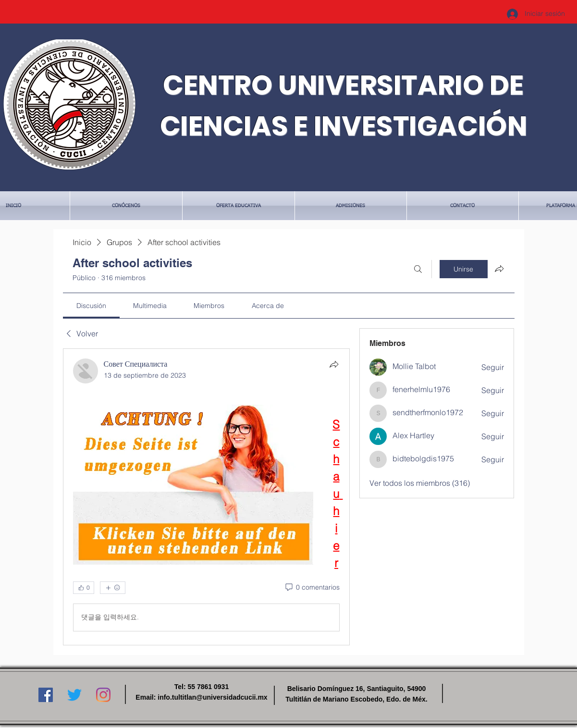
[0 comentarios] (312, 588)
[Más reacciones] (113, 588)
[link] (91, 306)
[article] (207, 497)
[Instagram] (103, 695)
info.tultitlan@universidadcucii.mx (212, 697)
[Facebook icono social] (46, 695)
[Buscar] (418, 269)
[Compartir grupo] (499, 269)
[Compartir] (334, 364)
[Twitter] (74, 695)
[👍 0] (84, 588)
